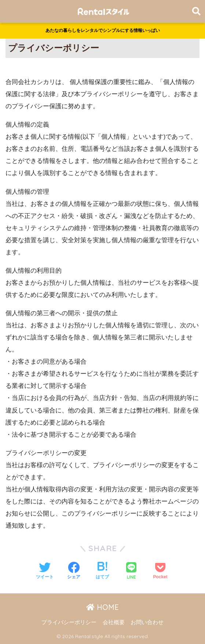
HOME (102, 607)
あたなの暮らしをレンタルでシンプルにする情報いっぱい (103, 30)
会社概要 (114, 622)
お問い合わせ (147, 622)
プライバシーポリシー (69, 622)
